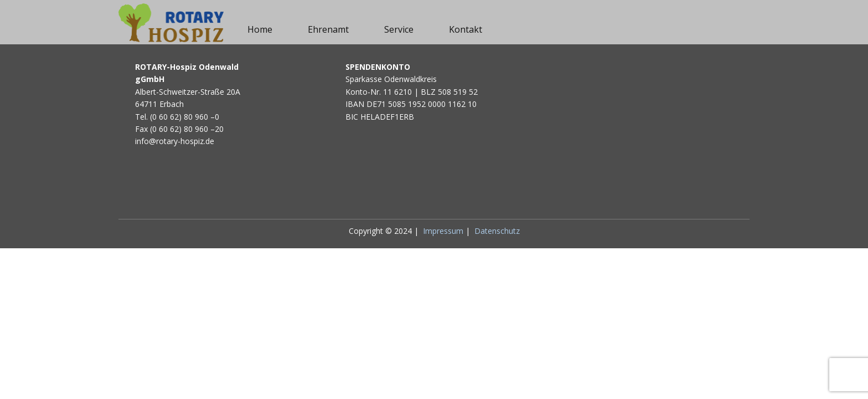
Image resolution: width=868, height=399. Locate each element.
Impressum (443, 231)
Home (260, 29)
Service (399, 29)
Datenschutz (497, 231)
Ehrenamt (328, 29)
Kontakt (466, 29)
